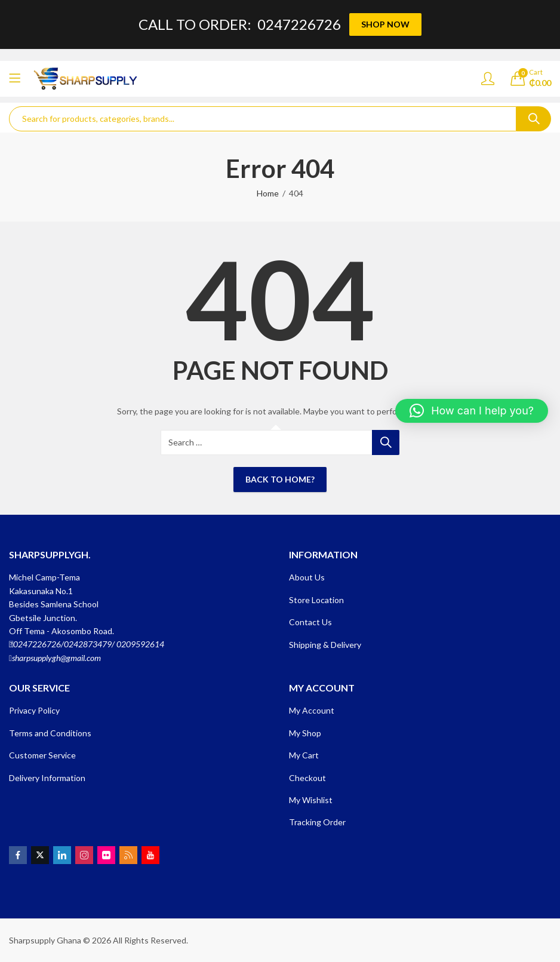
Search (534, 119)
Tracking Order (317, 822)
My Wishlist (311, 800)
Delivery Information (47, 778)
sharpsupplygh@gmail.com (56, 658)
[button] (472, 411)
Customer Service (42, 755)
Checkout (307, 778)
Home (268, 193)
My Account (312, 710)
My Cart (304, 755)
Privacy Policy (34, 710)
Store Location (316, 600)
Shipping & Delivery (325, 645)
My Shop (305, 733)
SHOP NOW (385, 24)
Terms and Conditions (50, 733)
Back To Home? (280, 479)
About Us (307, 577)
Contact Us (310, 622)
